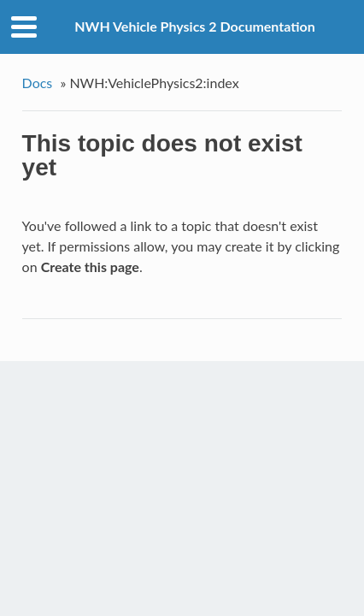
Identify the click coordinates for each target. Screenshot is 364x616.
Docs (38, 83)
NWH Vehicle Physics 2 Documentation (195, 26)
